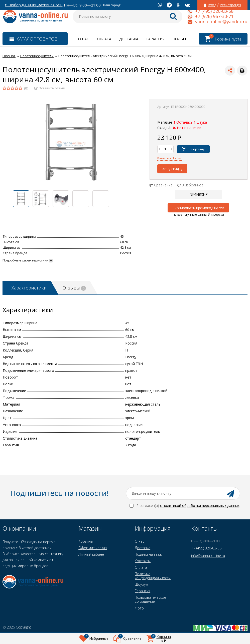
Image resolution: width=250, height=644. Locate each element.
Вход (212, 5)
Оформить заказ (93, 548)
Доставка (129, 39)
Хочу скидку (172, 169)
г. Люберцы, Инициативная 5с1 (33, 5)
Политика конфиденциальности (153, 576)
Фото (139, 608)
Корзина (86, 541)
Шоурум (141, 584)
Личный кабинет (92, 554)
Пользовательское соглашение (150, 599)
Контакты (143, 561)
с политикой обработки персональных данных (200, 506)
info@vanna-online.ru (208, 556)
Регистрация (230, 5)
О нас (84, 39)
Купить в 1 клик (170, 158)
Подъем (180, 39)
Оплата (104, 39)
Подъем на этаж (148, 554)
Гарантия (155, 39)
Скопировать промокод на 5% (198, 208)
